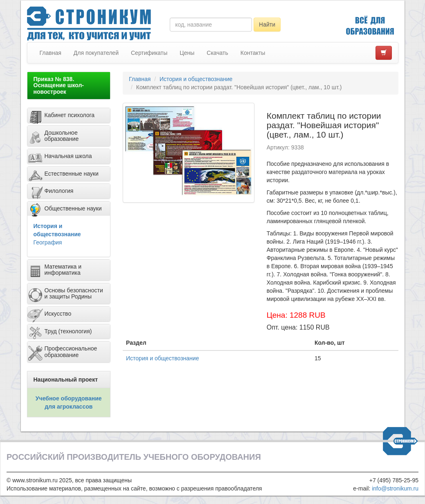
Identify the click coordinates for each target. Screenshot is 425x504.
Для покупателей (96, 53)
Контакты (253, 53)
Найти (267, 25)
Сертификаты (149, 53)
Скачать (217, 53)
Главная (51, 53)
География (48, 242)
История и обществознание (196, 79)
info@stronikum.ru (395, 488)
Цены (187, 53)
